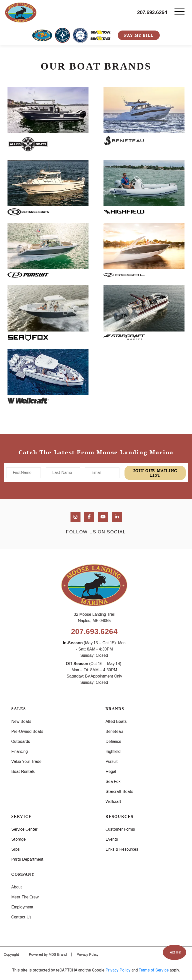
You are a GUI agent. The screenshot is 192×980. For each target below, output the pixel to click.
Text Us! (174, 952)
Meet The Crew (25, 897)
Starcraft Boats (119, 791)
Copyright (11, 954)
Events (112, 839)
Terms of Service (154, 970)
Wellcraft (113, 801)
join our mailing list (155, 473)
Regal (111, 771)
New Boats (21, 721)
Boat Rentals (23, 771)
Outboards (21, 741)
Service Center (24, 829)
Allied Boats (116, 721)
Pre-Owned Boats (27, 731)
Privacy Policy (88, 954)
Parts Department (27, 859)
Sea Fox (113, 781)
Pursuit (112, 761)
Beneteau (114, 731)
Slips (15, 849)
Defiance (113, 741)
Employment (22, 907)
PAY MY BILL (139, 35)
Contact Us (21, 917)
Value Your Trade (26, 761)
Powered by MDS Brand (48, 954)
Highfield (113, 751)
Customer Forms (120, 829)
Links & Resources (122, 849)
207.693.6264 (152, 12)
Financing (19, 751)
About (17, 887)
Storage (18, 839)
